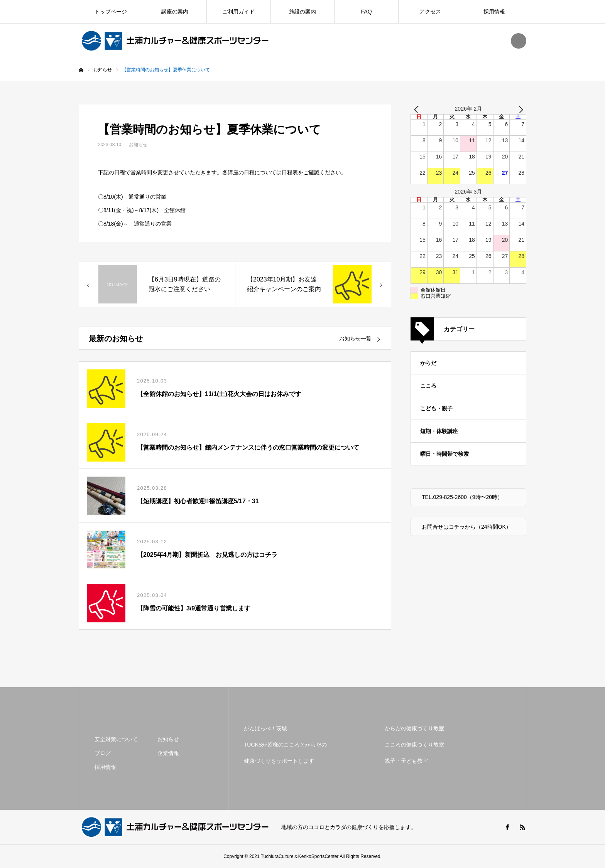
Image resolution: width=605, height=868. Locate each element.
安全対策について (116, 739)
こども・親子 (436, 408)
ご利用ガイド (238, 12)
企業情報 (168, 753)
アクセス (430, 12)
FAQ (367, 12)
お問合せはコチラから (449, 527)
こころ (428, 386)
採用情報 (494, 12)
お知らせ (138, 145)
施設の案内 (302, 12)
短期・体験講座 (439, 431)
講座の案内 (175, 12)
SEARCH (519, 41)
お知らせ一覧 (355, 339)
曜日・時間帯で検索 (444, 454)
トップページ (111, 12)
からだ (428, 363)
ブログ (103, 753)
